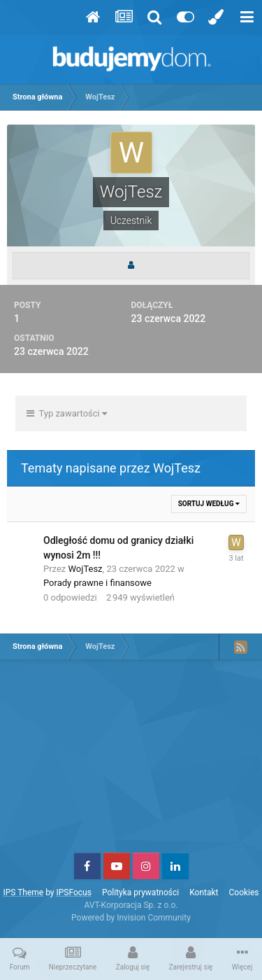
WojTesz (86, 569)
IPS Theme (23, 892)
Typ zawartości (67, 413)
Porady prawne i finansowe (97, 583)
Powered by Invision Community (131, 918)
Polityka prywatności (140, 892)
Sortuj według (209, 504)
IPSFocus (73, 892)
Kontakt (204, 892)
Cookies (244, 892)
